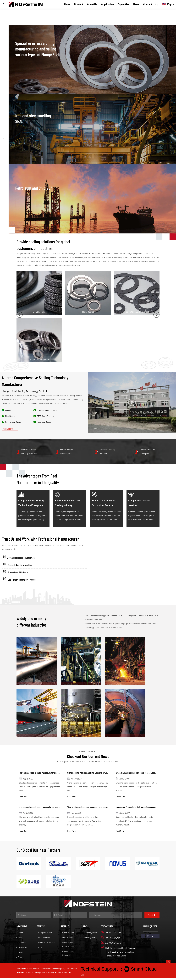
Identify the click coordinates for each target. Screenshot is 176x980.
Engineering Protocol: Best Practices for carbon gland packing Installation (51, 808)
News (136, 4)
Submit (152, 917)
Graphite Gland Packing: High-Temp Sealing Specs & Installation (144, 773)
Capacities (124, 4)
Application (107, 4)
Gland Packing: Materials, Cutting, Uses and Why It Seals (92, 773)
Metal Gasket (67, 939)
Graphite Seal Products (67, 955)
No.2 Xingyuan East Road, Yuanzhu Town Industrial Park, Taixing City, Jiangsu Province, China (118, 953)
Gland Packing (68, 934)
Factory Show (43, 939)
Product (79, 4)
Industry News (89, 939)
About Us (92, 4)
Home (67, 4)
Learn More (10, 429)
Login (83, 977)
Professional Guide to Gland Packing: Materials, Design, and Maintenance (51, 773)
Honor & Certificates (46, 944)
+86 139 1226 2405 (111, 939)
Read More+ (25, 797)
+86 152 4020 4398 (111, 934)
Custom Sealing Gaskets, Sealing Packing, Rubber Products (51, 974)
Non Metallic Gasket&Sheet (68, 946)
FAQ (39, 949)
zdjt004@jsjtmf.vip (111, 944)
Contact (148, 4)
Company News (90, 934)
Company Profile (45, 934)
